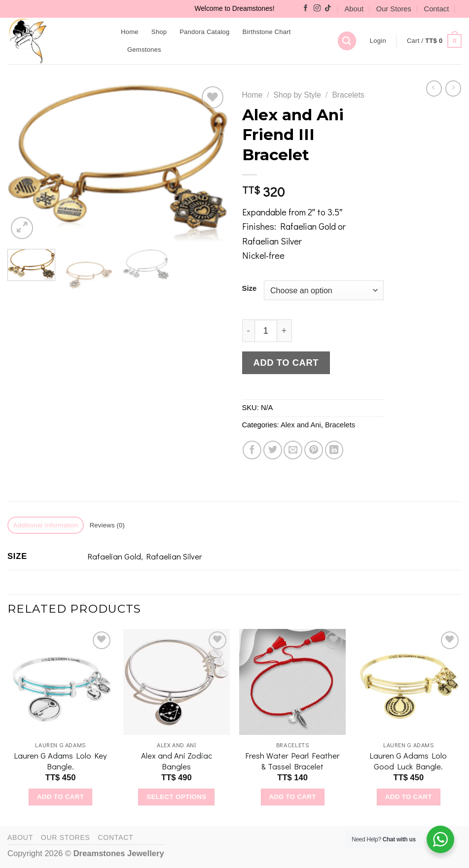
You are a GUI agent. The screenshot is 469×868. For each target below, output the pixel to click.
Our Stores (394, 9)
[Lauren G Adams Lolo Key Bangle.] (61, 682)
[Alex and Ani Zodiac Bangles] (177, 682)
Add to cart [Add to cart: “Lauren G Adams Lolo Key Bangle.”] (60, 797)
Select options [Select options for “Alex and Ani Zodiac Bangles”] (176, 797)
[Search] (347, 41)
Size (250, 289)
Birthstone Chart (267, 32)
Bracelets (348, 95)
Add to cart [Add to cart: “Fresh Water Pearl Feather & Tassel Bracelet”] (292, 797)
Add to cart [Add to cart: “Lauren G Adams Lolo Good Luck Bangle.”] (409, 797)
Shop (159, 32)
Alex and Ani (301, 425)
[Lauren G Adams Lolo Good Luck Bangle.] (409, 682)
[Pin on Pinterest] (314, 450)
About (354, 9)
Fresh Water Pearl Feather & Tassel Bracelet (292, 761)
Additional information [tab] (46, 525)
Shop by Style (297, 95)
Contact (437, 9)
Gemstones (144, 50)
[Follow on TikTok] (328, 9)
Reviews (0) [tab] (108, 525)
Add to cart (286, 363)
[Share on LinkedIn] (334, 450)
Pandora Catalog (204, 32)
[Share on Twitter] (273, 450)
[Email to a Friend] (293, 450)
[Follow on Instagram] (317, 9)
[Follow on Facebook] (306, 9)
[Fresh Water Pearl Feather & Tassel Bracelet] (292, 682)
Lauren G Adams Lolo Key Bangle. (60, 761)
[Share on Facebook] (252, 450)
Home (130, 32)
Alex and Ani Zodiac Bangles (177, 761)
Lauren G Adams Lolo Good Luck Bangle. (408, 761)
